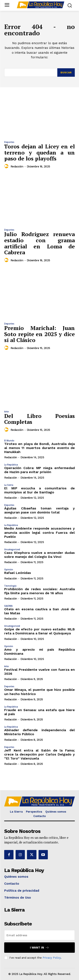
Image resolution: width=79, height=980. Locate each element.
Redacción (17, 166)
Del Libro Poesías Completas (39, 419)
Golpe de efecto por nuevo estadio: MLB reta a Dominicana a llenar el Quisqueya (39, 631)
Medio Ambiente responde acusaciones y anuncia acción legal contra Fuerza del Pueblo (39, 532)
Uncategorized (12, 549)
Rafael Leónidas (18, 573)
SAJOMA (8, 606)
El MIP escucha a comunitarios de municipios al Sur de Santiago (39, 490)
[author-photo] (7, 166)
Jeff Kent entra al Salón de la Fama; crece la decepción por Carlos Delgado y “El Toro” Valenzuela (39, 754)
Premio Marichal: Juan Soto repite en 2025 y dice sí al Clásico (39, 334)
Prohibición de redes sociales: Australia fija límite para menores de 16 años (39, 591)
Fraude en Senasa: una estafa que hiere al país (39, 712)
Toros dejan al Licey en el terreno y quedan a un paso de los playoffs (39, 152)
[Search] (66, 73)
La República (11, 465)
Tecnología (10, 586)
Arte (6, 412)
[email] (39, 935)
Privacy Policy (52, 958)
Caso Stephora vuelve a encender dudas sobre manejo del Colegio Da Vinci (39, 555)
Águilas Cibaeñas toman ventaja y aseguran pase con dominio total (39, 510)
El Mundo (9, 441)
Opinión (9, 569)
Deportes (9, 142)
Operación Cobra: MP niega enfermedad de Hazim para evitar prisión (39, 470)
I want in (39, 948)
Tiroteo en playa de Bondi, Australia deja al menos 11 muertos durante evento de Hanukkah (39, 448)
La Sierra (9, 485)
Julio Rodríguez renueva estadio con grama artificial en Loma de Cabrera (39, 243)
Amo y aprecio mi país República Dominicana (39, 652)
